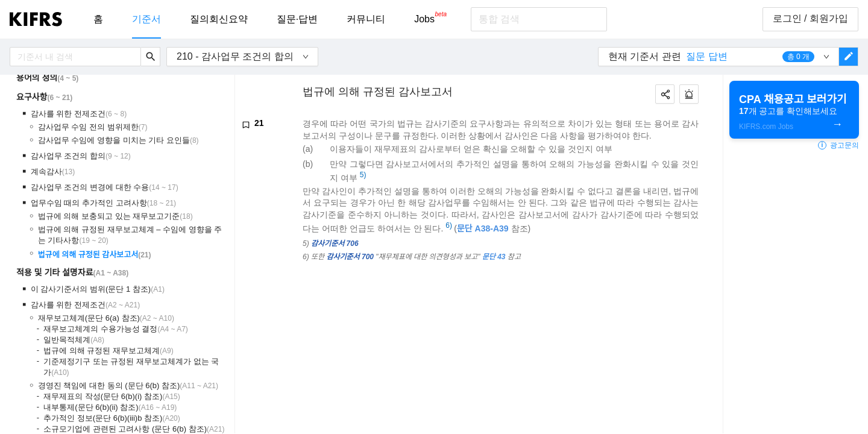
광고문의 (838, 145)
